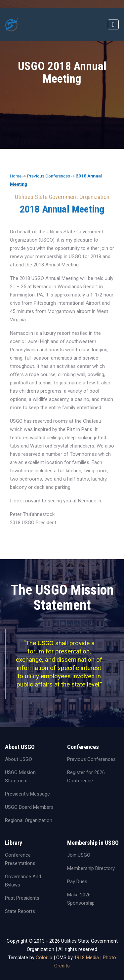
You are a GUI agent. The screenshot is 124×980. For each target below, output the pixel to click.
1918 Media (86, 958)
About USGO (19, 759)
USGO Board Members (29, 807)
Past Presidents (22, 898)
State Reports (20, 911)
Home (16, 176)
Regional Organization (29, 820)
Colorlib (44, 958)
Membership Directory (91, 868)
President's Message (27, 794)
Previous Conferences (49, 176)
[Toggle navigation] (113, 24)
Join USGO (79, 855)
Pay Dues (77, 882)
